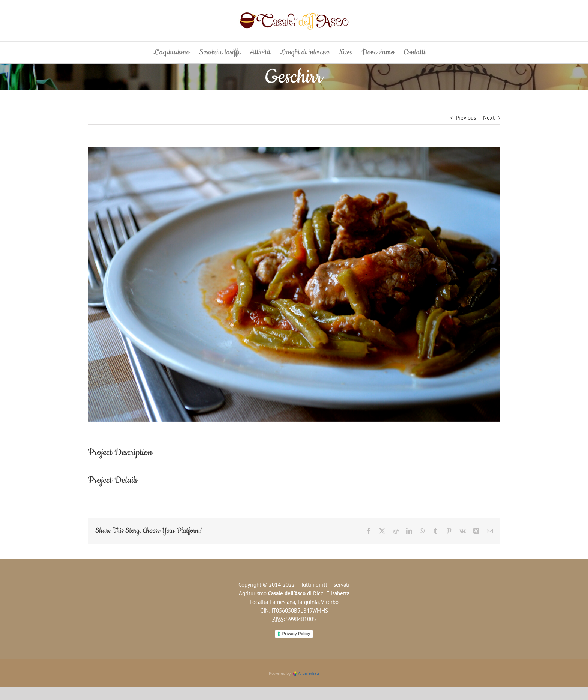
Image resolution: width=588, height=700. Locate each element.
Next (489, 118)
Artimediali (306, 673)
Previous (466, 118)
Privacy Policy (296, 634)
